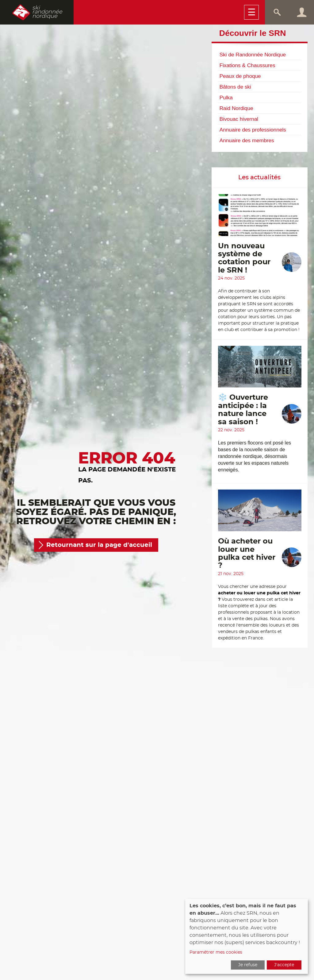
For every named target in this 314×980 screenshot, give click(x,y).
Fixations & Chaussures (247, 65)
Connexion (302, 12)
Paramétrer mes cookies (216, 952)
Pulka (226, 97)
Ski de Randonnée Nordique (253, 55)
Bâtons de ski (235, 87)
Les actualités (259, 177)
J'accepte (284, 965)
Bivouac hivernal (239, 119)
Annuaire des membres (247, 140)
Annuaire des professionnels (253, 130)
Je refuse (248, 965)
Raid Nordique (236, 108)
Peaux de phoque (240, 76)
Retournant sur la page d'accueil (99, 545)
